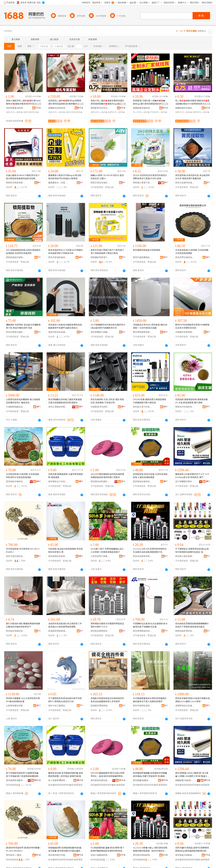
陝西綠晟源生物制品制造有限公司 (16, 257)
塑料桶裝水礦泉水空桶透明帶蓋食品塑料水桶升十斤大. (107, 625)
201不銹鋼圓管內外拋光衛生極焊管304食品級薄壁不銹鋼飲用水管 (108, 326)
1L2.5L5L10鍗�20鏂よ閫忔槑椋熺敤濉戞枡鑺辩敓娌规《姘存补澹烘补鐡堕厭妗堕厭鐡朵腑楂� (150, 849)
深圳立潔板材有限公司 (58, 407)
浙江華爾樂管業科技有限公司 (185, 482)
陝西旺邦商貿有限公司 (16, 183)
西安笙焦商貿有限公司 (143, 556)
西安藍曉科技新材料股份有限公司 (58, 556)
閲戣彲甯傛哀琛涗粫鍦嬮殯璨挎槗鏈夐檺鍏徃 (100, 108)
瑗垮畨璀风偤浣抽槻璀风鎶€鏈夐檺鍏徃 (100, 780)
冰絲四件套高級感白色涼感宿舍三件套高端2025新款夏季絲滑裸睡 (65, 625)
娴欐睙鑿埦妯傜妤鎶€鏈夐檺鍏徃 (185, 780)
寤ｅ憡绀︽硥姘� (141, 112)
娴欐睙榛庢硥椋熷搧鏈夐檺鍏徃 (143, 108)
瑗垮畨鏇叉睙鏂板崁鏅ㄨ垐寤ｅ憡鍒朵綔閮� (185, 855)
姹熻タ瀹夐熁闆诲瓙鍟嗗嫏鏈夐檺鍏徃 (100, 855)
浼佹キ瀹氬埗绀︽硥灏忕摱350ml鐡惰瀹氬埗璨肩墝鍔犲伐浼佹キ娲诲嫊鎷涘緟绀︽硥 (23, 102)
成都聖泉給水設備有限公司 (185, 706)
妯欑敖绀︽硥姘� (116, 112)
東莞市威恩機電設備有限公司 (143, 257)
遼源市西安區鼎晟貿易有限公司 (58, 332)
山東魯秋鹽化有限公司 (16, 706)
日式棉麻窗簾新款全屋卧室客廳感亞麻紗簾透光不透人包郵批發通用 (150, 700)
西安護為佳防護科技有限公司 (100, 482)
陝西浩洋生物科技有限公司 (185, 407)
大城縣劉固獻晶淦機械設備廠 (16, 407)
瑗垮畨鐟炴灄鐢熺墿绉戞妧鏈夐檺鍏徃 (16, 780)
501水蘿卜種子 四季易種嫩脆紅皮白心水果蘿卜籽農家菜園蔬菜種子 (107, 550)
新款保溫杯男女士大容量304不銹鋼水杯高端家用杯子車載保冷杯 (66, 252)
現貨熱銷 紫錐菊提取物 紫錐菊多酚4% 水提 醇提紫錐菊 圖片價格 (192, 401)
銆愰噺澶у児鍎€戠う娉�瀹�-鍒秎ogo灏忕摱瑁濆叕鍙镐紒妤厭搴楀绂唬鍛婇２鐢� (150, 102)
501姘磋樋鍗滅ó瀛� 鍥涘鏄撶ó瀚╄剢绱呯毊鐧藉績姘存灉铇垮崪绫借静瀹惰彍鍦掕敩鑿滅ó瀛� (107, 849)
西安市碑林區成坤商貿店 (143, 706)
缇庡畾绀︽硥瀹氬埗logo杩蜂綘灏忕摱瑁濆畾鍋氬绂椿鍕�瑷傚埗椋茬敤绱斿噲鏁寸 (65, 102)
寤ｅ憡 (38, 104)
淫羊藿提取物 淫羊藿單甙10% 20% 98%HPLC (23, 550)
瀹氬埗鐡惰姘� (31, 112)
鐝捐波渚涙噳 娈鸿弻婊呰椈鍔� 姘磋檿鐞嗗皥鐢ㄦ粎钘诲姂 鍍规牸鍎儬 (66, 775)
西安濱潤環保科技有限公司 (143, 631)
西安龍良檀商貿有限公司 (100, 631)
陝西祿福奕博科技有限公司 (185, 631)
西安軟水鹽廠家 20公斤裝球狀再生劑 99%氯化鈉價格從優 (23, 700)
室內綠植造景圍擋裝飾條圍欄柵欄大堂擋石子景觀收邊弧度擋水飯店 (192, 625)
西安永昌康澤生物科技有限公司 (185, 183)
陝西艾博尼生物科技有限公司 (100, 183)
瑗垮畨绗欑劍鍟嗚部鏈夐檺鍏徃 (143, 855)
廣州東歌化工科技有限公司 (58, 482)
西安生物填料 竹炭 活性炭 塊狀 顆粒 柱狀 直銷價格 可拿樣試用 (107, 401)
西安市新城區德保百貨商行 (58, 257)
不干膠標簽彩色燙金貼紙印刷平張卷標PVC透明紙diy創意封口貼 (65, 700)
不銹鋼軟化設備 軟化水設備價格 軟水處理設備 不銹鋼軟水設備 (150, 625)
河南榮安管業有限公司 (185, 332)
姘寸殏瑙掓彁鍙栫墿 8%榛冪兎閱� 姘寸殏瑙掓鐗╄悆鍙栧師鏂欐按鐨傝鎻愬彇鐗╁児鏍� (23, 775)
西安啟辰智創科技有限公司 (16, 631)
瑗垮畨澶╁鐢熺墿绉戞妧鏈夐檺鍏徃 (16, 855)
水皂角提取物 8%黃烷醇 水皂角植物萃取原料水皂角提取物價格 (23, 476)
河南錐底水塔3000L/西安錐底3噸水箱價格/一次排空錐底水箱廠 (150, 326)
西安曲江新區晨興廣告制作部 (185, 556)
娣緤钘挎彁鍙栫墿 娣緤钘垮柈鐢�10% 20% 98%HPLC (23, 849)
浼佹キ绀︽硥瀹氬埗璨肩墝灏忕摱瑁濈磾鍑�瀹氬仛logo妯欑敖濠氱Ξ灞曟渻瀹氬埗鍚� (107, 102)
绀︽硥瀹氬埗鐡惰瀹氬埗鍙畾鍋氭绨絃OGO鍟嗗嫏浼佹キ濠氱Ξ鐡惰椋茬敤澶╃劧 (193, 102)
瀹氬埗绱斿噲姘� (74, 112)
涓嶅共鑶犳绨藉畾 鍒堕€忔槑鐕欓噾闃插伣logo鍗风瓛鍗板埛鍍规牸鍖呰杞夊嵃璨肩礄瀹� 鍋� (192, 849)
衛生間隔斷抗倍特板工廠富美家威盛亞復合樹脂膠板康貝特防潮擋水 (65, 401)
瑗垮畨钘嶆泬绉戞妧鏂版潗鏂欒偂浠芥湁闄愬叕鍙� (58, 855)
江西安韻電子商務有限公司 (100, 556)
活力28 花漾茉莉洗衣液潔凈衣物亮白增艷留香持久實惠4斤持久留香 (150, 177)
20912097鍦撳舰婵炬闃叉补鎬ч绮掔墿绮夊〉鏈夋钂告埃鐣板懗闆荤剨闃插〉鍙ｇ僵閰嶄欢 (108, 775)
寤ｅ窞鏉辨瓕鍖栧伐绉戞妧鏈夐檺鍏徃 (58, 780)
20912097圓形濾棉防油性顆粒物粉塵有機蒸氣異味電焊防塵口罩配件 (107, 476)
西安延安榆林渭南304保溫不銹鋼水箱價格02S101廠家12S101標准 (193, 700)
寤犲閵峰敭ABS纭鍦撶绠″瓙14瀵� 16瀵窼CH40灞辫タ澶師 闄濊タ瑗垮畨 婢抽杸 (192, 775)
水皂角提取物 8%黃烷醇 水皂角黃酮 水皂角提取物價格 (192, 252)
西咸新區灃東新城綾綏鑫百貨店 (100, 706)
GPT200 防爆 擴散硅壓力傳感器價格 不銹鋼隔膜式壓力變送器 (150, 401)
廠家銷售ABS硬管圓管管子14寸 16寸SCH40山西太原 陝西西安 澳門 (192, 476)
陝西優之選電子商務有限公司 (143, 183)
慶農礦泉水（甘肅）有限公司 (58, 183)
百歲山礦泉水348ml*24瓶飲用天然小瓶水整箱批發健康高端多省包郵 (23, 177)
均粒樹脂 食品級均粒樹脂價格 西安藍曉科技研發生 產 (66, 550)
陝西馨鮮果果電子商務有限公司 (100, 257)
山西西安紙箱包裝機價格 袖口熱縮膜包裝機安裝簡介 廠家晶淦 (23, 401)
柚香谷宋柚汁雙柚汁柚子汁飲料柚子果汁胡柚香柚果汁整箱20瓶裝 (107, 252)
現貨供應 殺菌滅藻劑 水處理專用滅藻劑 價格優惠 (66, 476)
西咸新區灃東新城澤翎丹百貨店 (58, 631)
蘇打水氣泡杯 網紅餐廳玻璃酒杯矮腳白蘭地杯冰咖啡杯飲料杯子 (23, 625)
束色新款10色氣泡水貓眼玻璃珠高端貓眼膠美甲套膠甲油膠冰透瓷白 (65, 326)
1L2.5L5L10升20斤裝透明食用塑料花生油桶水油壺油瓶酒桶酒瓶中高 (150, 550)
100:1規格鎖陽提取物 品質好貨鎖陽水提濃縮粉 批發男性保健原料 (23, 252)
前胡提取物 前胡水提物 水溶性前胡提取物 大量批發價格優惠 (150, 476)
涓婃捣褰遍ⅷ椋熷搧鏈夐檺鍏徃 (16, 108)
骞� (38, 108)
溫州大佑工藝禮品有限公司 (58, 706)
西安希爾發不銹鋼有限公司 (100, 332)
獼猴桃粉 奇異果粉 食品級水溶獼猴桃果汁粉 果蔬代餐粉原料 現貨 (23, 326)
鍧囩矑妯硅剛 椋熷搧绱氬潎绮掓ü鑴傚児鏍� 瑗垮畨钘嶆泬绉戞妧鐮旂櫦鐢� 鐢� (65, 849)
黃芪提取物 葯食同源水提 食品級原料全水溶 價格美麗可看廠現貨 (193, 177)
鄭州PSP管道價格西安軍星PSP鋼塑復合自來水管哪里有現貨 (192, 326)
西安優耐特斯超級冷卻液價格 (147, 250)
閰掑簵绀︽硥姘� (159, 112)
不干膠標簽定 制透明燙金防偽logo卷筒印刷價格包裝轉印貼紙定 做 (192, 550)
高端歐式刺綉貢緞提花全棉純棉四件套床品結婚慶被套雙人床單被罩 (107, 700)
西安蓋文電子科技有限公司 (143, 407)
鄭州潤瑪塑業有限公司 (143, 332)
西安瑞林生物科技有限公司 (16, 482)
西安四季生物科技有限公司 (185, 257)
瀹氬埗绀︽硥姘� (14, 112)
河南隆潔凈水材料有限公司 (100, 407)
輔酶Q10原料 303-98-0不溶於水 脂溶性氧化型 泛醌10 (107, 177)
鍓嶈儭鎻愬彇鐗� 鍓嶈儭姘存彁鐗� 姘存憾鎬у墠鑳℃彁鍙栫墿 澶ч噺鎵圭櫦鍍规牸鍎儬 (150, 775)
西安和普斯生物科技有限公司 (16, 332)
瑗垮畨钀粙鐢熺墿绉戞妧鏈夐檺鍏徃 (143, 780)
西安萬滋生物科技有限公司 (143, 482)
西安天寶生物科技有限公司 (16, 556)
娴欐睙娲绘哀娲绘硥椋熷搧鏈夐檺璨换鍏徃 (185, 108)
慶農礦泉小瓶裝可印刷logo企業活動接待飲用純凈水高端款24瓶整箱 (65, 177)
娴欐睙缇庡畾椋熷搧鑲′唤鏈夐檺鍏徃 (58, 108)
